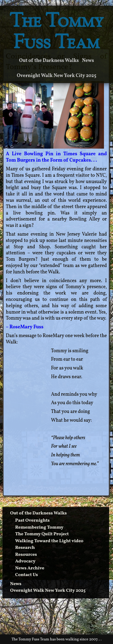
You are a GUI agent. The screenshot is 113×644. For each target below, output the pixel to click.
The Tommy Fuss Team (57, 33)
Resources (26, 555)
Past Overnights (32, 521)
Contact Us (27, 575)
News (88, 61)
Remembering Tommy (39, 528)
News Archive (30, 568)
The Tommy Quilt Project (42, 534)
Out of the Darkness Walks (49, 61)
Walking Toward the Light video (49, 541)
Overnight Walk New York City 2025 (57, 76)
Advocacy (25, 561)
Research (25, 548)
